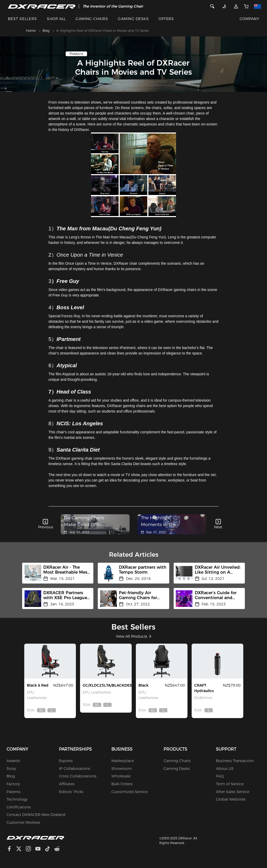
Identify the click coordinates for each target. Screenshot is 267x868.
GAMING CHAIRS (92, 19)
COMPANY (249, 19)
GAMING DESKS (133, 19)
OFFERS (166, 19)
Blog (46, 31)
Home (31, 31)
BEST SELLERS (22, 19)
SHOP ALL (56, 19)
